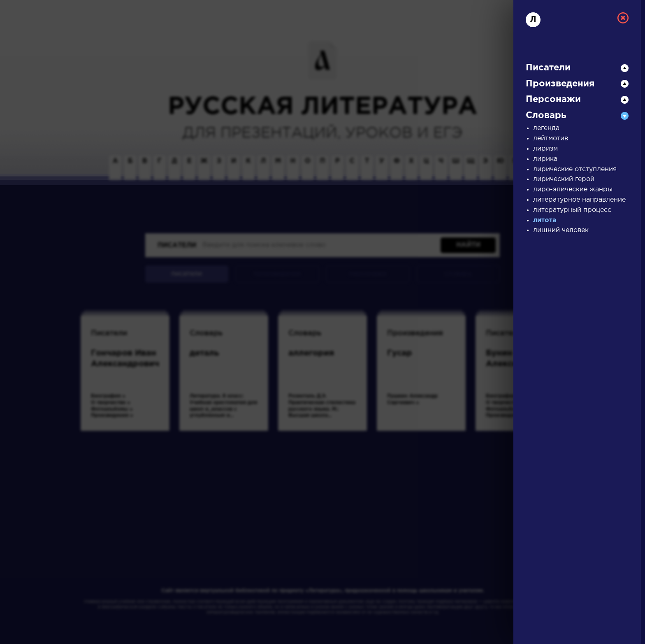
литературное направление (579, 200)
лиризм (545, 149)
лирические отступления (575, 169)
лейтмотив (551, 138)
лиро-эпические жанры (573, 189)
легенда (546, 128)
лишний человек (561, 230)
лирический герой (564, 179)
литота (545, 220)
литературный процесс (572, 210)
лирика (545, 159)
